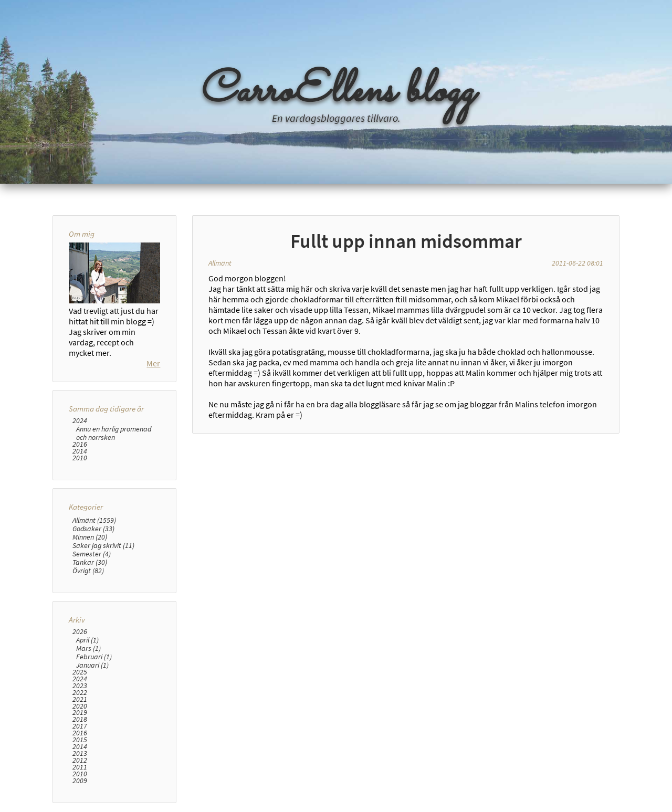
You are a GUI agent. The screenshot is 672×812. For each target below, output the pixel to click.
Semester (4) (92, 554)
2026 (80, 632)
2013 (80, 753)
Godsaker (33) (93, 529)
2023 (80, 686)
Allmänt (220, 263)
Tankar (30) (90, 562)
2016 (80, 444)
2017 (80, 726)
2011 (80, 767)
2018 (80, 719)
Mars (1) (88, 648)
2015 (80, 740)
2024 (80, 421)
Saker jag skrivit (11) (103, 545)
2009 (80, 781)
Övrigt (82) (88, 571)
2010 (80, 458)
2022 (80, 693)
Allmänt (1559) (94, 520)
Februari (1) (94, 657)
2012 (80, 760)
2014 (80, 451)
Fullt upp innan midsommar (406, 241)
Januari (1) (92, 665)
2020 (80, 706)
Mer (153, 363)
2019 (80, 713)
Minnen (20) (90, 537)
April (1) (87, 640)
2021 (80, 699)
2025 (80, 672)
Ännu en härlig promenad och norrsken (114, 433)
